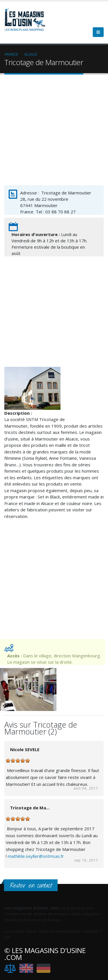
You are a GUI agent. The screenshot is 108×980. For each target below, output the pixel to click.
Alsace (31, 54)
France (12, 54)
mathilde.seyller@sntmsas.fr (36, 856)
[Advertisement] (54, 131)
